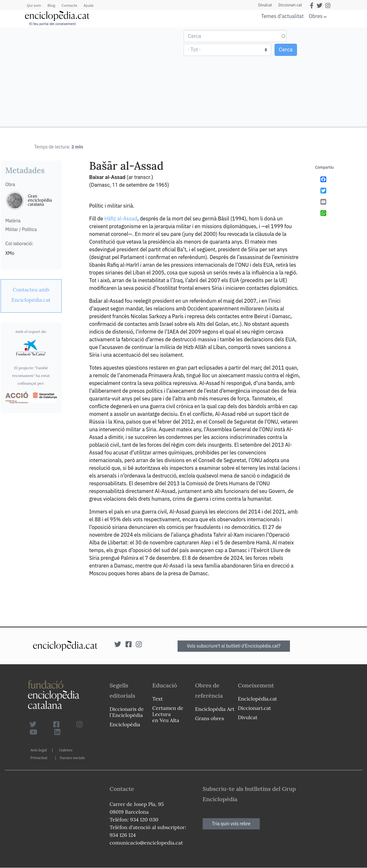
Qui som (34, 5)
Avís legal (39, 750)
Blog (51, 5)
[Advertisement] (93, 76)
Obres (316, 16)
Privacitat (39, 758)
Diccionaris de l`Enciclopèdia (127, 712)
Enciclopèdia (125, 724)
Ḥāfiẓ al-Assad (121, 219)
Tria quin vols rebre (231, 824)
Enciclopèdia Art (215, 709)
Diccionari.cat (290, 5)
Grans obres (210, 718)
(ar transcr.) (140, 177)
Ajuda (88, 5)
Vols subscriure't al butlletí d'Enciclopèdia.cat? (234, 646)
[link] (31, 295)
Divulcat (265, 5)
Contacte (69, 5)
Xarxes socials (72, 758)
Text (157, 699)
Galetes (66, 750)
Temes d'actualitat (282, 16)
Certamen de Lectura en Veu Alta (168, 714)
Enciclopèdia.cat (258, 699)
